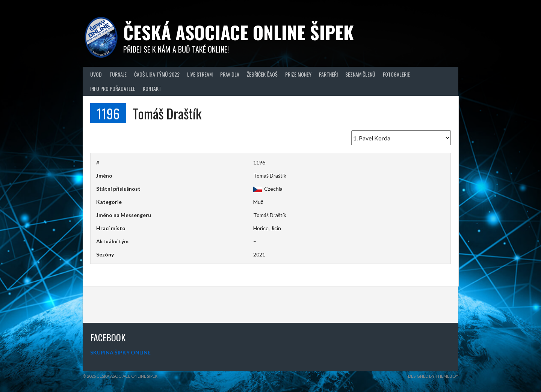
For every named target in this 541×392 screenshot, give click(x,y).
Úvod (96, 74)
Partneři (328, 74)
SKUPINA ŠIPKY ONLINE (120, 352)
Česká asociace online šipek (239, 32)
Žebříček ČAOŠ (262, 74)
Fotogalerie (396, 74)
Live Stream (200, 74)
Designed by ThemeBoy (433, 376)
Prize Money (298, 74)
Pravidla (230, 74)
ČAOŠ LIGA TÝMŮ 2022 (157, 74)
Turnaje (118, 74)
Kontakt (152, 88)
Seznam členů (360, 74)
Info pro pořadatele (113, 88)
